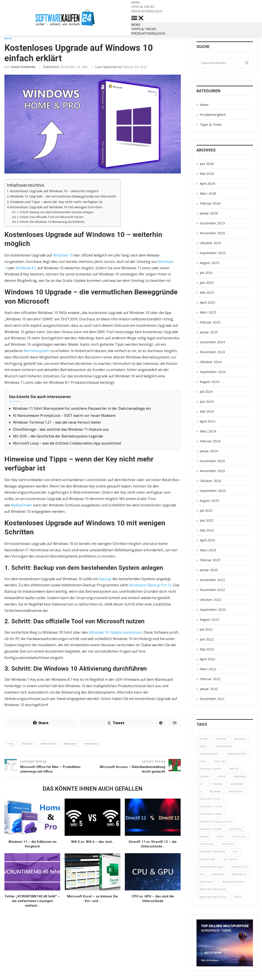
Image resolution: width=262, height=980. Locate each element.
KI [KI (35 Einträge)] (200, 791)
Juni (207, 164)
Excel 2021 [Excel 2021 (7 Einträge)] (220, 761)
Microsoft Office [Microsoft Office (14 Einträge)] (211, 806)
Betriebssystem (37, 351)
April (208, 183)
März (208, 193)
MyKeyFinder (22, 505)
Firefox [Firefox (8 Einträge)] (234, 769)
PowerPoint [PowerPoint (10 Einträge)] (207, 859)
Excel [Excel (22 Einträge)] (203, 761)
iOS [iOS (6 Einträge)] (201, 784)
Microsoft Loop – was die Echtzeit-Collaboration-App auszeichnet (67, 443)
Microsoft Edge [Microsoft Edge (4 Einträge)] (210, 799)
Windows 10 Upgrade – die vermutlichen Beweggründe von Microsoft (63, 196)
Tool (11, 744)
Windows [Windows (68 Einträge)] (218, 874)
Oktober (211, 243)
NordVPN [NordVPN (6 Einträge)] (235, 829)
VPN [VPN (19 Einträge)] (202, 874)
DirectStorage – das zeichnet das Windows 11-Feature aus (61, 429)
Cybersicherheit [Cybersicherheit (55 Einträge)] (237, 754)
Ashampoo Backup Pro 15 (150, 585)
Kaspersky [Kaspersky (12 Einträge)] (237, 784)
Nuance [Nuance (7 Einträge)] (204, 837)
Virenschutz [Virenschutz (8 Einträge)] (239, 867)
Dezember (212, 223)
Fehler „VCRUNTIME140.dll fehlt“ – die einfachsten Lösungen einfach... (32, 901)
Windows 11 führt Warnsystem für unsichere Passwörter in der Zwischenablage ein (82, 408)
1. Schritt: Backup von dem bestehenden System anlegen (55, 212)
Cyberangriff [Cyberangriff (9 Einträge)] (223, 746)
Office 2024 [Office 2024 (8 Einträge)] (206, 844)
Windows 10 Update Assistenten (115, 632)
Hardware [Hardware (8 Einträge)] (240, 776)
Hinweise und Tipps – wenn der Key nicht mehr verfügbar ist (56, 202)
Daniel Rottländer (23, 67)
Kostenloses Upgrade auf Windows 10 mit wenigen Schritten (56, 207)
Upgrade (27, 744)
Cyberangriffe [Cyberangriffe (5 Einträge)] (209, 754)
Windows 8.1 (26, 268)
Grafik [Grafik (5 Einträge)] (222, 776)
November (212, 233)
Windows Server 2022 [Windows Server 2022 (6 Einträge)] (213, 889)
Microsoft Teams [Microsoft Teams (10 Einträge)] (211, 814)
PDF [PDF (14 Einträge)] (235, 852)
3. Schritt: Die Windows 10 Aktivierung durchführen (51, 222)
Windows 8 (92, 744)
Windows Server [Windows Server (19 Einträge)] (233, 882)
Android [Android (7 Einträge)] (221, 739)
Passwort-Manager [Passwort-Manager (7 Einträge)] (212, 852)
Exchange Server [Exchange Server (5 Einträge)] (210, 769)
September (213, 253)
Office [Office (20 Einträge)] (221, 837)
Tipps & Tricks (144, 29)
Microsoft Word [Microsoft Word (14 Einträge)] (211, 829)
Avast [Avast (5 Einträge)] (203, 746)
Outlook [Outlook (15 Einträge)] (227, 844)
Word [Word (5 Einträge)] (238, 897)
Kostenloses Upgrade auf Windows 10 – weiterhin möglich (54, 191)
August (210, 263)
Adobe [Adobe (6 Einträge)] (203, 739)
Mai (207, 173)
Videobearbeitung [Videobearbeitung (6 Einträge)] (211, 867)
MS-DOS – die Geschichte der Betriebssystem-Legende (58, 436)
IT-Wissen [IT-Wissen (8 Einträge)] (217, 784)
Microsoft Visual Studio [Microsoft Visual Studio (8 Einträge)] (216, 822)
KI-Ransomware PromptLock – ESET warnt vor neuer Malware (64, 415)
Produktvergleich (147, 11)
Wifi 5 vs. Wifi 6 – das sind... (93, 842)
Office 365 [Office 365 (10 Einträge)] (239, 837)
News (136, 24)
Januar (209, 213)
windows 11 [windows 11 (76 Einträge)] (207, 882)
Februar (210, 203)
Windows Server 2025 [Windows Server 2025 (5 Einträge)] (213, 897)
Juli (206, 273)
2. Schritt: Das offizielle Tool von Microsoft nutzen (50, 217)
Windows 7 (70, 744)
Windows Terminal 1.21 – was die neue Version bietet (57, 422)
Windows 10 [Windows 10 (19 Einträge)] (239, 874)
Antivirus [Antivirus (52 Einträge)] (240, 739)
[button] (196, 18)
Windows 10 (63, 255)
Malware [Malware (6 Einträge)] (215, 791)
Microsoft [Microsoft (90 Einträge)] (236, 791)
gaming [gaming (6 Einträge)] (204, 776)
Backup (105, 579)
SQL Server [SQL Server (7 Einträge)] (230, 859)
